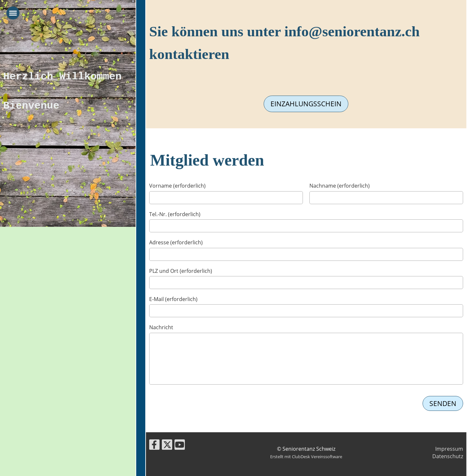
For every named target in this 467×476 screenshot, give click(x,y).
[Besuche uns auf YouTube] (180, 446)
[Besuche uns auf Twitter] (167, 446)
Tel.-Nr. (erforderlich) (175, 214)
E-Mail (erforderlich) (173, 299)
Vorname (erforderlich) (177, 186)
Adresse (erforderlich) (176, 242)
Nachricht (161, 327)
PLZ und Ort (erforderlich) (181, 271)
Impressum (449, 449)
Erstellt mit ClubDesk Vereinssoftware (306, 457)
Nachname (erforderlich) (340, 186)
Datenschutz (448, 456)
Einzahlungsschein (306, 104)
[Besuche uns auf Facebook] (154, 446)
